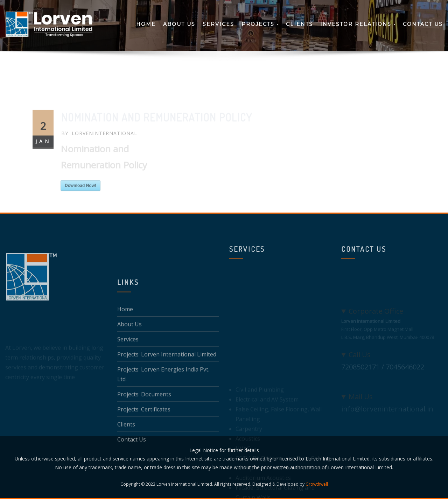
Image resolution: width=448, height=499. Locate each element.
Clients (299, 24)
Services (218, 24)
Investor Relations (358, 24)
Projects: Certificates (144, 432)
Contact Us (423, 24)
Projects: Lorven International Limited (167, 377)
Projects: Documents (144, 417)
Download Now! (80, 200)
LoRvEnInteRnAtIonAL (99, 148)
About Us (179, 24)
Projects (260, 24)
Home (146, 24)
